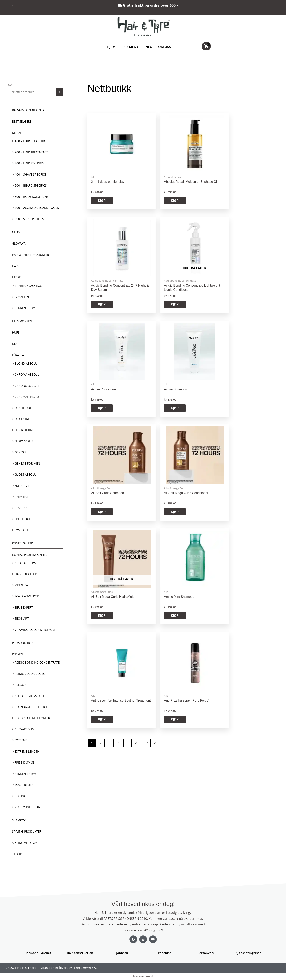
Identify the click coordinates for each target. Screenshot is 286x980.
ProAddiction (24, 643)
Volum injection (28, 807)
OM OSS (165, 47)
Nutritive (23, 486)
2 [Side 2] (101, 436)
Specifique (23, 519)
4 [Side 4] (120, 436)
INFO (148, 47)
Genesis (21, 453)
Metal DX (22, 586)
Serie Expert (25, 608)
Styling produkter (28, 832)
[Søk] (60, 92)
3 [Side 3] (111, 436)
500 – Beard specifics (32, 186)
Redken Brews (27, 308)
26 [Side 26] (139, 436)
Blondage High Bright (34, 707)
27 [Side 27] (148, 436)
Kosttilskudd (23, 544)
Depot (17, 133)
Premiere (22, 497)
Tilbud (17, 854)
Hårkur (18, 266)
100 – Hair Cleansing (31, 141)
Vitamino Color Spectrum (36, 630)
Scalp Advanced (28, 597)
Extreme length (28, 752)
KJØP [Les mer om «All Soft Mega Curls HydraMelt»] (102, 411)
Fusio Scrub (25, 442)
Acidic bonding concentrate (39, 663)
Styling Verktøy (25, 843)
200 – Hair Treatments (33, 153)
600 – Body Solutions (32, 197)
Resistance (24, 508)
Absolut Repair (27, 563)
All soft (21, 685)
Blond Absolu (27, 364)
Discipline (23, 419)
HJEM (111, 47)
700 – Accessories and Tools (38, 208)
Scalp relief (25, 785)
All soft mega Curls (32, 696)
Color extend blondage (35, 718)
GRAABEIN (22, 297)
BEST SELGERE (23, 122)
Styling (21, 796)
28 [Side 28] (158, 436)
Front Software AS (86, 968)
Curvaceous (25, 729)
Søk (11, 85)
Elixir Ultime (25, 430)
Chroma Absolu (28, 375)
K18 (15, 344)
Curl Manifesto (28, 397)
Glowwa (19, 244)
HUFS (16, 333)
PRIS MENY (130, 47)
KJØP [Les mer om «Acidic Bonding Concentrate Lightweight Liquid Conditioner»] (248, 201)
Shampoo (20, 821)
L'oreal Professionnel (31, 555)
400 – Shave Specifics (32, 175)
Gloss (17, 232)
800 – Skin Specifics (30, 219)
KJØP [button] (102, 201)
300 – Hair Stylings (30, 164)
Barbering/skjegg (29, 286)
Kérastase (20, 355)
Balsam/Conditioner (29, 110)
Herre (17, 278)
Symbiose (22, 530)
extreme (22, 741)
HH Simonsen (23, 322)
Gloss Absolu (26, 475)
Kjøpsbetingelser (248, 953)
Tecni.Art (22, 619)
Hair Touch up (27, 574)
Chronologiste (28, 386)
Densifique (24, 408)
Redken (18, 655)
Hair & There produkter (32, 255)
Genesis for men (28, 464)
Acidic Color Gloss (31, 674)
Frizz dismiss (25, 763)
